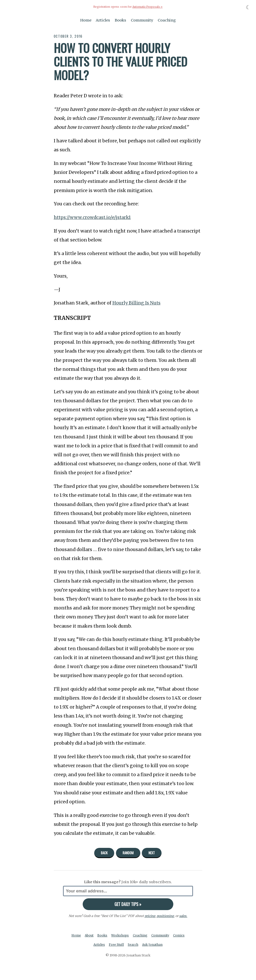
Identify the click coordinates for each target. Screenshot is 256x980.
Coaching (167, 20)
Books (120, 20)
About (89, 935)
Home (86, 20)
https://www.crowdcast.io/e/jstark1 (93, 217)
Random (128, 852)
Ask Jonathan (153, 945)
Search (133, 945)
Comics (180, 935)
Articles (103, 20)
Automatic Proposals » (147, 7)
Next (152, 852)
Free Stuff (116, 945)
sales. (183, 916)
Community (142, 20)
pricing (150, 916)
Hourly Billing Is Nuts (137, 303)
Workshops (120, 935)
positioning (165, 916)
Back (104, 852)
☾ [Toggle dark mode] (248, 7)
